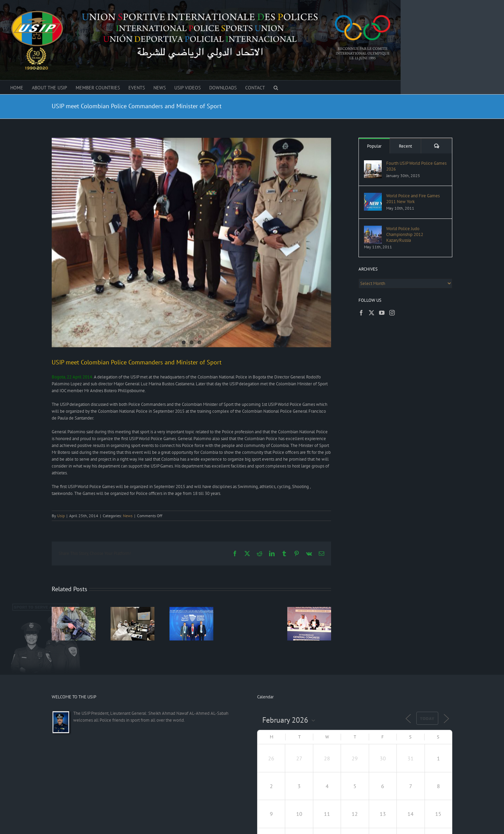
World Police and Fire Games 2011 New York (413, 199)
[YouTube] (382, 313)
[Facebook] (361, 313)
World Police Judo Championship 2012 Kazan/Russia (405, 234)
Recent (405, 146)
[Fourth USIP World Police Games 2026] (373, 164)
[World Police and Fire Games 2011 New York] (373, 196)
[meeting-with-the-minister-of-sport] (191, 242)
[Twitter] (371, 313)
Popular (374, 146)
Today (427, 719)
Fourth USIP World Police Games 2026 (416, 166)
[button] (276, 87)
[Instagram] (392, 313)
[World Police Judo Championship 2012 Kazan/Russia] (373, 229)
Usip (61, 516)
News (128, 516)
